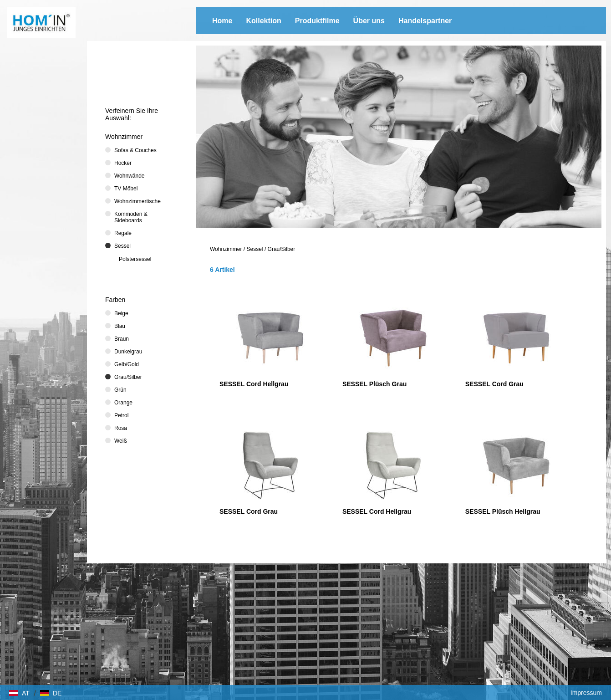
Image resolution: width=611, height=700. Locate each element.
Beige (121, 313)
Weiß (121, 441)
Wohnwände (130, 176)
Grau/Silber (282, 249)
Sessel (255, 249)
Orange (123, 403)
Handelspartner (425, 21)
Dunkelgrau (128, 352)
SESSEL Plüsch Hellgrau (503, 511)
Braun (122, 339)
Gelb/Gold (127, 364)
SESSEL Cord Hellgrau (254, 384)
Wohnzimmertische (137, 201)
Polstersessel (135, 259)
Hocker (123, 163)
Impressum (586, 693)
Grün (120, 390)
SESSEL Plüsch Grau (374, 384)
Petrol (121, 415)
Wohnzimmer (226, 249)
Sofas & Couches (135, 150)
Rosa (121, 428)
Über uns (369, 21)
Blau (120, 326)
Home (222, 21)
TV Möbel (126, 189)
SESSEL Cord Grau (494, 384)
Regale (123, 233)
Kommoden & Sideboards (131, 217)
